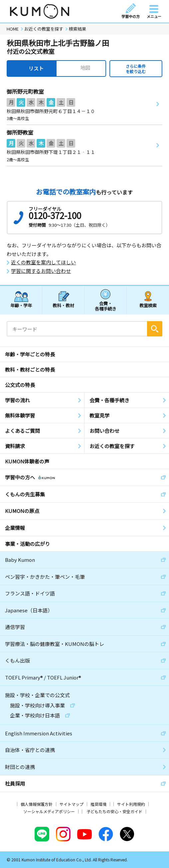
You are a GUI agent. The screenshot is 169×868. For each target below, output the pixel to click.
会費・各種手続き (106, 306)
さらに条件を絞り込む (136, 69)
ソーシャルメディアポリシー (49, 811)
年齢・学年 (21, 305)
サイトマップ (72, 804)
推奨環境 (98, 804)
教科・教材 (63, 305)
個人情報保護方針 (37, 804)
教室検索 (148, 305)
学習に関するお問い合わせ (41, 271)
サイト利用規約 (131, 804)
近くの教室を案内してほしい (43, 262)
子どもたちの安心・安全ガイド (114, 811)
